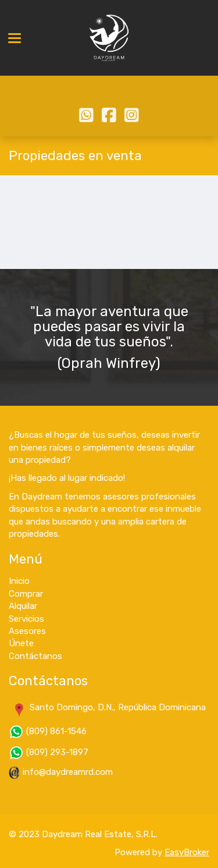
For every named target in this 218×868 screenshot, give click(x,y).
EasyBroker (187, 852)
